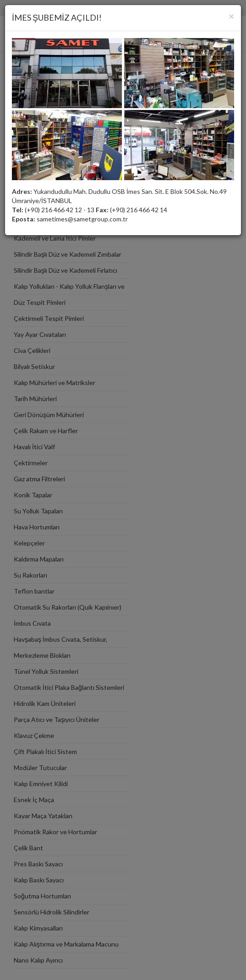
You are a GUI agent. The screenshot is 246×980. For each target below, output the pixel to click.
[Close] (231, 16)
